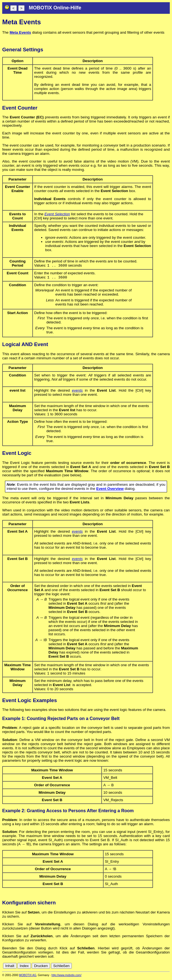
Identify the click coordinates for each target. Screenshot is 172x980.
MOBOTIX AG (28, 976)
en (143, 967)
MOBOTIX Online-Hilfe (55, 8)
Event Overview (110, 490)
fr (154, 967)
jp (162, 967)
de (137, 967)
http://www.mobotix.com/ (67, 976)
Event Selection (57, 214)
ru (167, 967)
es (149, 967)
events (77, 391)
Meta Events (20, 32)
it (158, 967)
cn (131, 967)
